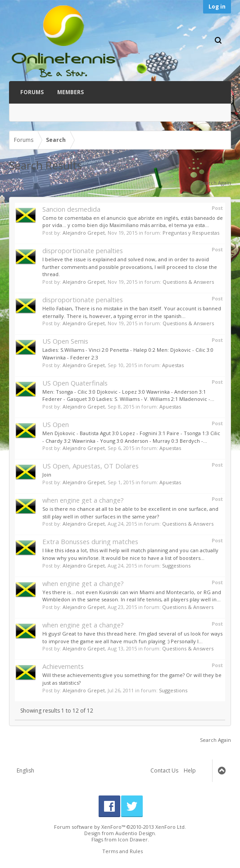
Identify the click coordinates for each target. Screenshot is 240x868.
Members (70, 92)
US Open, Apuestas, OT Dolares (91, 466)
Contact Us (164, 770)
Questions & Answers (188, 282)
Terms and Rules (122, 851)
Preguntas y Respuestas (191, 233)
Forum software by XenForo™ (120, 827)
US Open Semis (65, 341)
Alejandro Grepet (84, 233)
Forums (32, 92)
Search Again (215, 183)
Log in (217, 7)
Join (47, 475)
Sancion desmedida (71, 209)
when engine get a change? (83, 500)
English (25, 770)
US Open (56, 424)
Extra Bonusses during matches (90, 541)
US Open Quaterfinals (75, 383)
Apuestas (173, 365)
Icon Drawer (133, 839)
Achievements (63, 666)
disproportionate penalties (83, 250)
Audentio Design (135, 833)
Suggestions (176, 566)
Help (190, 770)
